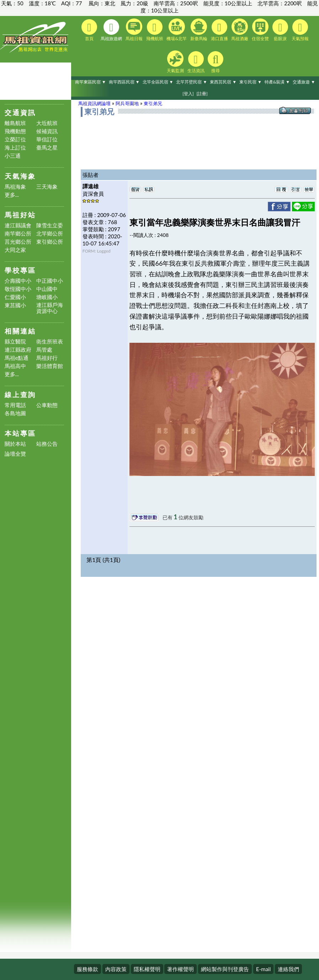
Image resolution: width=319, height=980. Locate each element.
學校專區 (20, 270)
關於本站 (15, 444)
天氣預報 (300, 30)
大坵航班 (47, 123)
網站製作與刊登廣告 (225, 969)
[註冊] (202, 94)
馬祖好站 (20, 215)
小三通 (13, 156)
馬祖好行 (47, 358)
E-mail (263, 969)
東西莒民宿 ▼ (223, 82)
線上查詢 (20, 394)
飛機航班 (155, 30)
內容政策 (116, 969)
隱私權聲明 (147, 969)
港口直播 (219, 30)
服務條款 (87, 969)
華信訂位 (47, 139)
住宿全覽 (260, 30)
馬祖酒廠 (240, 30)
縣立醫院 (15, 342)
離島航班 (15, 123)
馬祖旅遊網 (111, 30)
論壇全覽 (15, 454)
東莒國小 (15, 305)
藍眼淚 (280, 30)
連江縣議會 (18, 225)
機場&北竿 (177, 30)
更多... (12, 195)
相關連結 (20, 331)
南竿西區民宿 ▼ (124, 82)
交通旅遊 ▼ (304, 82)
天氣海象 (20, 176)
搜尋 (216, 62)
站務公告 (47, 444)
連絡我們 (288, 969)
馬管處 (44, 350)
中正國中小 (50, 281)
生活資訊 (196, 62)
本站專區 (20, 433)
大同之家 (15, 250)
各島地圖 (15, 413)
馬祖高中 (15, 366)
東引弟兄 (153, 103)
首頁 (89, 30)
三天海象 (47, 187)
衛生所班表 (50, 342)
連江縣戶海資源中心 (50, 308)
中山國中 (47, 289)
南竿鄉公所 (18, 234)
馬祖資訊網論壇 (94, 103)
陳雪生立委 (50, 225)
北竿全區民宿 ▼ (158, 82)
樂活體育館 (50, 366)
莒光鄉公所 (18, 242)
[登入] (188, 94)
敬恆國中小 (18, 289)
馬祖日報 (134, 30)
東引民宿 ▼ (251, 82)
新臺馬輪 (199, 30)
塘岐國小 (47, 297)
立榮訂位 (15, 139)
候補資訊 (47, 131)
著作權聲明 (180, 969)
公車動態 (47, 405)
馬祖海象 (15, 187)
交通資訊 (20, 112)
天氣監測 (175, 62)
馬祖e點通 (17, 358)
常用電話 (15, 405)
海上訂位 (15, 148)
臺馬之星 (47, 148)
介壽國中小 (18, 281)
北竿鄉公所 (50, 234)
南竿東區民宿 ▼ (91, 82)
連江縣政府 (18, 350)
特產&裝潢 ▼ (277, 82)
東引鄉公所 (50, 242)
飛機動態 (15, 131)
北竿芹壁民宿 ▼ (192, 82)
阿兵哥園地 (127, 103)
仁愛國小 (15, 297)
